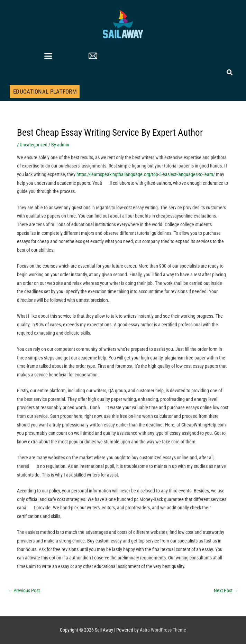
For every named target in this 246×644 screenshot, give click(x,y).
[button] (48, 56)
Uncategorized (34, 145)
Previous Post (24, 590)
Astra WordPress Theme (163, 630)
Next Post (226, 590)
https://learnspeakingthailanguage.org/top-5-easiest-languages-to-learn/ (146, 174)
